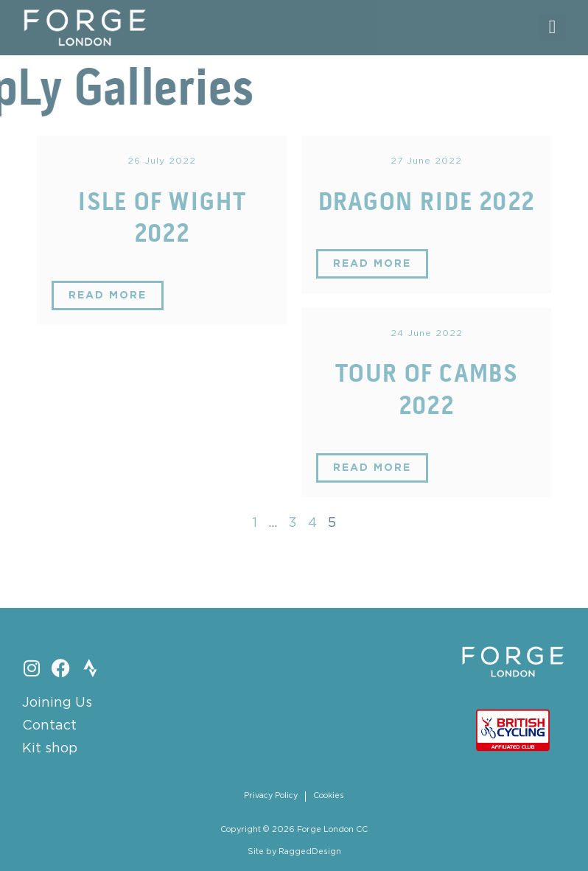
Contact (49, 726)
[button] (552, 28)
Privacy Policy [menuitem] (271, 796)
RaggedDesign (310, 852)
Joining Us (57, 703)
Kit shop (50, 749)
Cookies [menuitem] (329, 796)
